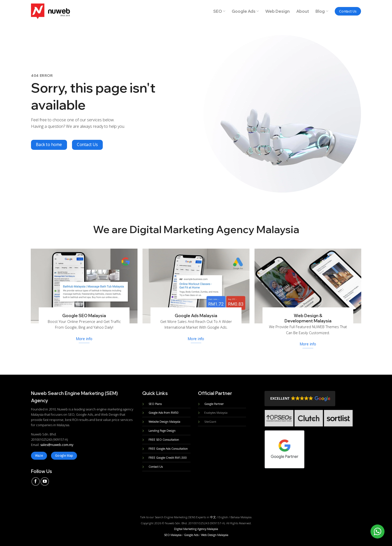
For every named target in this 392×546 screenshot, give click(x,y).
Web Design (277, 11)
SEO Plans (155, 404)
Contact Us (156, 466)
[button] (300, 399)
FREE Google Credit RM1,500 (168, 457)
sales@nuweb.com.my (57, 445)
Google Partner (214, 404)
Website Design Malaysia (164, 421)
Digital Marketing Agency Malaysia (196, 529)
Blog (322, 11)
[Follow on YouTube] (45, 481)
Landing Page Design (162, 430)
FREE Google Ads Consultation (168, 448)
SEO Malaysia (173, 535)
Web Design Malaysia (215, 535)
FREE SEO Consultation (164, 439)
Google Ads (245, 11)
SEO (219, 11)
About (303, 11)
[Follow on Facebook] (36, 481)
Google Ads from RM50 (163, 412)
